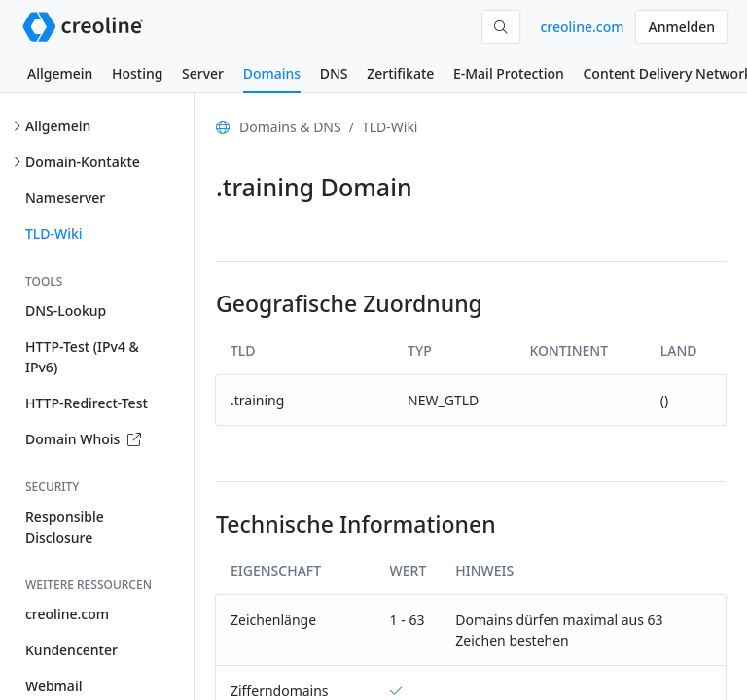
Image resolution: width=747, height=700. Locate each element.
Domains (272, 73)
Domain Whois (83, 439)
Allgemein (60, 73)
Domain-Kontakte (83, 162)
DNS (334, 73)
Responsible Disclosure (65, 527)
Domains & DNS (290, 127)
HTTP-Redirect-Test (87, 403)
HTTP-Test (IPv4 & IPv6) (82, 357)
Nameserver (65, 198)
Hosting (137, 73)
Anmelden (681, 27)
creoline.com (582, 27)
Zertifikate (400, 73)
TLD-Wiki (54, 234)
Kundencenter (71, 650)
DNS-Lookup (66, 311)
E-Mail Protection (509, 73)
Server (203, 73)
